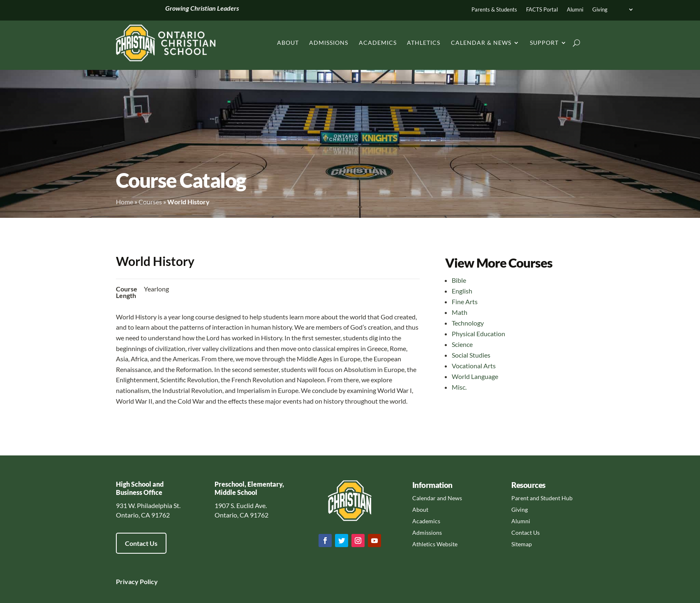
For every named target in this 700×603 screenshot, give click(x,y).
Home (125, 202)
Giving (600, 10)
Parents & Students (494, 10)
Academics (378, 43)
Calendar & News (481, 43)
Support (544, 43)
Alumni (575, 10)
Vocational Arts (474, 366)
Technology (468, 323)
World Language (475, 376)
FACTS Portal (542, 10)
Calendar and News (437, 498)
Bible (459, 280)
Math (460, 312)
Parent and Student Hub (542, 498)
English (462, 291)
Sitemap (522, 544)
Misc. (459, 387)
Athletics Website (435, 544)
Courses (150, 202)
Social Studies (471, 355)
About (288, 43)
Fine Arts (465, 301)
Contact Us (141, 543)
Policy (148, 581)
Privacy (127, 581)
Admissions (329, 43)
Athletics (424, 43)
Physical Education (478, 334)
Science (462, 344)
